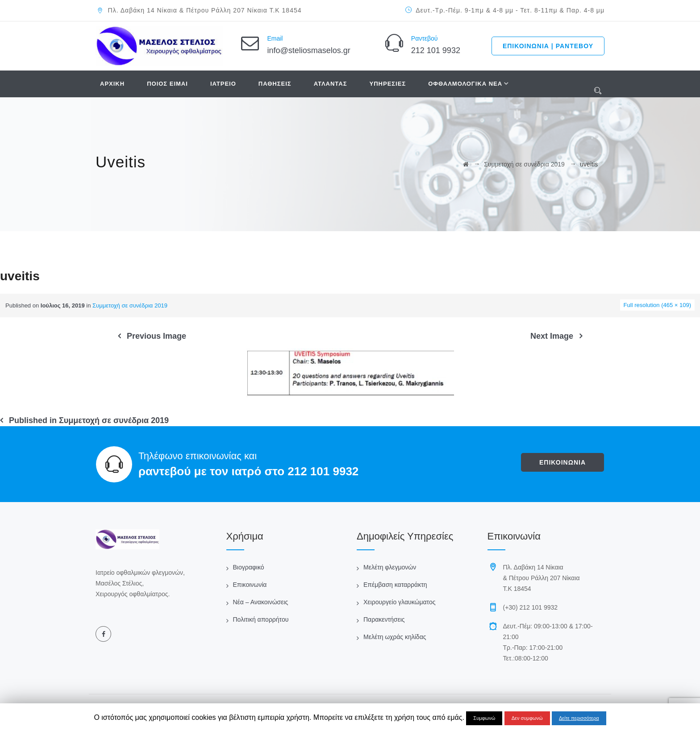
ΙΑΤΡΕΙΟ (223, 84)
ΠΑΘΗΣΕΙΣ (275, 84)
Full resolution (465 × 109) (657, 305)
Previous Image (156, 336)
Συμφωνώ (484, 718)
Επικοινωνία (250, 585)
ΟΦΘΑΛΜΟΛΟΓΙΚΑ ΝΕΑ (465, 84)
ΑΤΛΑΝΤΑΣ (331, 84)
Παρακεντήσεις (384, 619)
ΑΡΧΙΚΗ (112, 84)
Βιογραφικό (249, 567)
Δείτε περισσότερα (579, 718)
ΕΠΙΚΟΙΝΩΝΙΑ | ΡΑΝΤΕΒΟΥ (548, 46)
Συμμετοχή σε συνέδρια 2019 (130, 305)
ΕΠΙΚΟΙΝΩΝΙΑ (562, 462)
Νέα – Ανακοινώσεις (261, 602)
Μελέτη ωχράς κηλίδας (395, 637)
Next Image (552, 336)
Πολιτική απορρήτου (261, 619)
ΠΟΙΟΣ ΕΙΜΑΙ (167, 84)
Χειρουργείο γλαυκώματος (399, 602)
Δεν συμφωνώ (527, 718)
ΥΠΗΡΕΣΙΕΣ (388, 84)
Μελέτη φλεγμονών (390, 567)
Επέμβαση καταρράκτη (395, 585)
